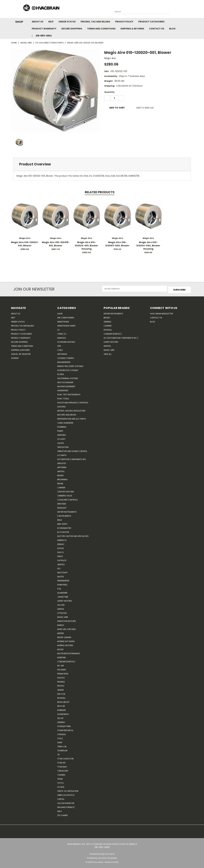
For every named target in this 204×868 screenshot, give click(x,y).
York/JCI (62, 333)
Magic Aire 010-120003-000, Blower (117, 244)
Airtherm (62, 466)
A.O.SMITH (62, 454)
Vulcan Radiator (66, 802)
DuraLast (62, 507)
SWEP (60, 741)
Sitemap (15, 357)
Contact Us (157, 29)
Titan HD (61, 762)
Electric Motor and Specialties (73, 535)
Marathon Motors (67, 620)
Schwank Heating (66, 341)
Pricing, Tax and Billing (95, 22)
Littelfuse (62, 612)
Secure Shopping (72, 29)
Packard (62, 669)
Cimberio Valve (65, 495)
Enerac (61, 543)
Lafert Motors (65, 600)
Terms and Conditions (101, 29)
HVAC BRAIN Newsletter (162, 313)
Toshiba (61, 774)
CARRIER (61, 487)
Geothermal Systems (68, 377)
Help (51, 22)
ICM (59, 588)
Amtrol (61, 470)
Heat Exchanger (65, 381)
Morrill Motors (65, 644)
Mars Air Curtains (67, 628)
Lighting (61, 406)
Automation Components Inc (72, 458)
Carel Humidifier (65, 422)
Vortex (61, 798)
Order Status (67, 22)
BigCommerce (108, 853)
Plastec (61, 677)
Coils (60, 349)
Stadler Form (64, 725)
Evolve (61, 547)
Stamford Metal (65, 729)
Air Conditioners (66, 317)
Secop (60, 717)
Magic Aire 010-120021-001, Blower (25, 244)
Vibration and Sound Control (72, 450)
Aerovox (62, 462)
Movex (60, 648)
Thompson (62, 750)
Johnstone (63, 596)
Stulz (60, 737)
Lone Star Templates (108, 857)
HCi (59, 567)
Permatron (63, 673)
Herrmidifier (63, 580)
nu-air (61, 665)
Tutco (60, 782)
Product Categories (151, 22)
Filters (61, 373)
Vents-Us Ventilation (68, 790)
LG (58, 329)
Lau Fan (61, 604)
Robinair (62, 709)
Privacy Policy (124, 22)
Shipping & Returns (132, 29)
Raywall (61, 697)
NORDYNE (61, 656)
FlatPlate (62, 559)
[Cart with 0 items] (192, 10)
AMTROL (107, 345)
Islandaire (62, 592)
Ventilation (63, 446)
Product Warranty (44, 29)
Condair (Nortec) (66, 660)
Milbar (61, 632)
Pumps (60, 430)
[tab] (102, 164)
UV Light (61, 438)
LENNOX (61, 608)
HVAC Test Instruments (69, 393)
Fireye (60, 555)
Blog (172, 29)
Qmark (61, 689)
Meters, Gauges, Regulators (71, 410)
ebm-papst (62, 523)
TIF (59, 754)
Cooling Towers (66, 357)
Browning (62, 478)
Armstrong (63, 321)
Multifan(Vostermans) (69, 652)
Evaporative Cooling (68, 369)
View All (108, 353)
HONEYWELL (62, 584)
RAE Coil (61, 693)
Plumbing (62, 426)
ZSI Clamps (63, 814)
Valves (61, 442)
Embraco (62, 539)
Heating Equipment (66, 385)
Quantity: (110, 92)
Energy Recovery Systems (70, 365)
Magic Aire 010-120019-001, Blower (56, 244)
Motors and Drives (67, 414)
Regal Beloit (63, 701)
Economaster (64, 527)
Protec (61, 685)
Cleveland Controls (67, 499)
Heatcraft (63, 571)
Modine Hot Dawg (66, 640)
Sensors (62, 434)
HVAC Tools (63, 398)
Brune (60, 482)
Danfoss (62, 337)
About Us (38, 22)
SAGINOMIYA (63, 713)
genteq (61, 563)
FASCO (60, 551)
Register (26, 353)
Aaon (60, 313)
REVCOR (61, 705)
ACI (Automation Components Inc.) (121, 337)
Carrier (108, 325)
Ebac (60, 519)
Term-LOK (62, 745)
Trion (60, 778)
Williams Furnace (66, 806)
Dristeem (62, 503)
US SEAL (61, 786)
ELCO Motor (63, 531)
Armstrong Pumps (66, 325)
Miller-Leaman (64, 636)
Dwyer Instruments (67, 511)
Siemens (61, 721)
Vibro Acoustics (66, 794)
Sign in (15, 353)
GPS (59, 345)
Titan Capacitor (65, 758)
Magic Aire (63, 616)
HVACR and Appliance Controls (73, 402)
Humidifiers (63, 389)
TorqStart (63, 770)
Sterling (62, 733)
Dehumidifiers (64, 361)
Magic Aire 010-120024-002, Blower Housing (148, 246)
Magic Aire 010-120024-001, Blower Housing (87, 246)
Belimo (60, 474)
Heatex (61, 576)
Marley (61, 624)
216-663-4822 (44, 36)
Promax (61, 681)
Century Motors (66, 491)
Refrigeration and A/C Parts (72, 418)
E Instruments (64, 515)
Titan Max (62, 766)
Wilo (60, 810)
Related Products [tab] (100, 192)
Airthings (62, 353)
